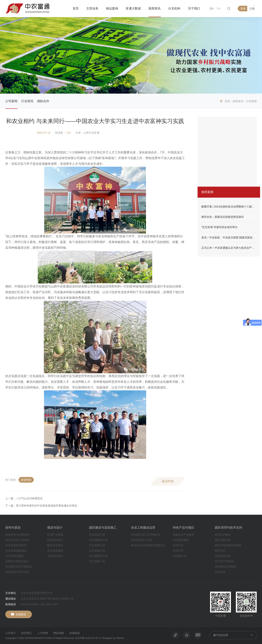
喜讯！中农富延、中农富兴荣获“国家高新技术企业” (231, 238)
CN (211, 9)
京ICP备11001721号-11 (88, 638)
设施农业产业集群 (184, 535)
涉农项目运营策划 (225, 567)
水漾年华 (178, 551)
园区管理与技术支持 (228, 528)
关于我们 (194, 8)
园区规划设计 (55, 540)
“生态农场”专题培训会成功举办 (219, 227)
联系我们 (27, 633)
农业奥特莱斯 (181, 540)
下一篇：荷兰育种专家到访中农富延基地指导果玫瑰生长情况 (41, 506)
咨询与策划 (13, 528)
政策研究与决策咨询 (17, 535)
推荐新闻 (207, 192)
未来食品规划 (55, 551)
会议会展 (220, 572)
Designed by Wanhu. (113, 638)
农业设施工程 (97, 535)
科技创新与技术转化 (17, 572)
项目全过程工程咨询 (17, 540)
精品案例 (112, 8)
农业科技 (26, 480)
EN (219, 9)
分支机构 (174, 8)
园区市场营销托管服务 (228, 545)
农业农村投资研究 (16, 545)
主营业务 (92, 8)
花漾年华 (178, 545)
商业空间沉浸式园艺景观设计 (148, 545)
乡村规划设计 (55, 556)
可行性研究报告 (15, 556)
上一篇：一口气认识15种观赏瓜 (24, 498)
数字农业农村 (55, 545)
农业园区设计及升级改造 (146, 535)
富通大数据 (133, 8)
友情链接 (75, 633)
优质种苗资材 (223, 556)
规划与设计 (55, 528)
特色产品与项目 (184, 528)
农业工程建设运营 (143, 528)
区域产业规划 (55, 535)
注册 (252, 9)
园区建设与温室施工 (103, 528)
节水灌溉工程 (97, 545)
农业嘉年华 (180, 556)
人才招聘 (43, 633)
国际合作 (43, 101)
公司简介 (11, 633)
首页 (76, 8)
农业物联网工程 (98, 540)
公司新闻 (11, 101)
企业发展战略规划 (16, 551)
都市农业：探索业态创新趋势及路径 (223, 217)
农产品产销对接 (224, 561)
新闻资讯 (155, 8)
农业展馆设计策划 (142, 540)
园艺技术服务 (223, 535)
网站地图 (59, 633)
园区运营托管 (223, 540)
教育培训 (220, 551)
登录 (243, 9)
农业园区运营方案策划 (19, 567)
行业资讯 (27, 101)
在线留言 (21, 614)
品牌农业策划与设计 (17, 561)
